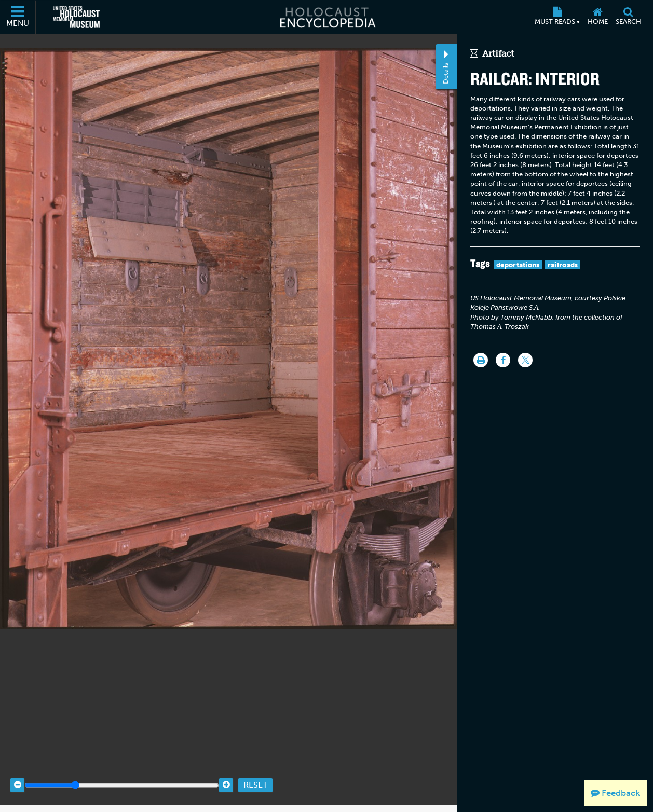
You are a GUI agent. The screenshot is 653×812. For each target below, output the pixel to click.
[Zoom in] (226, 772)
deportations (518, 265)
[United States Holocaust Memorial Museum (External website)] (76, 17)
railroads (563, 265)
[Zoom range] (122, 772)
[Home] (597, 17)
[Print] (481, 360)
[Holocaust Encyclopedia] (327, 17)
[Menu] (18, 17)
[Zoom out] (17, 772)
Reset (255, 772)
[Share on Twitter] (525, 360)
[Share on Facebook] (503, 360)
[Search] (628, 17)
